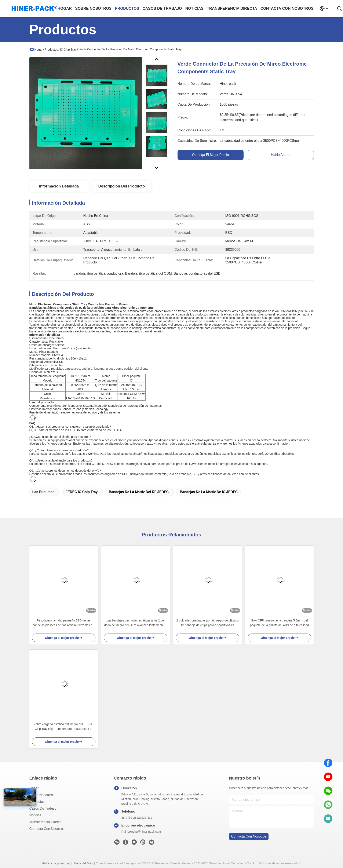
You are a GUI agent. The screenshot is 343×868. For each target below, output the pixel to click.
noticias (194, 8)
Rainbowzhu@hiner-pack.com (141, 832)
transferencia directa (232, 8)
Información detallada (59, 186)
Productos (51, 50)
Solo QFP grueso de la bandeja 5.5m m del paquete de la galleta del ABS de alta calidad (280, 623)
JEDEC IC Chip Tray (82, 492)
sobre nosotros (93, 8)
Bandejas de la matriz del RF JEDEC (139, 492)
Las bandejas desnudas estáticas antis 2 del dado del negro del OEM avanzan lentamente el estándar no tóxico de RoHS (136, 623)
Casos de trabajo (43, 808)
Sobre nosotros (41, 795)
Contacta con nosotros (47, 829)
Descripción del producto (121, 186)
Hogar (65, 8)
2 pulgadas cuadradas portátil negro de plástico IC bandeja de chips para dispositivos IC (207, 623)
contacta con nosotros (287, 8)
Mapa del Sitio (83, 863)
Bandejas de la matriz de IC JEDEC (209, 492)
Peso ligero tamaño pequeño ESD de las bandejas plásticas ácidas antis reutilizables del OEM (64, 623)
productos (127, 8)
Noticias (35, 815)
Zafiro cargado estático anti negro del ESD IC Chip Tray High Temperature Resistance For (64, 726)
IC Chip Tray (68, 50)
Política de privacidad (56, 863)
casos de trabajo (162, 8)
